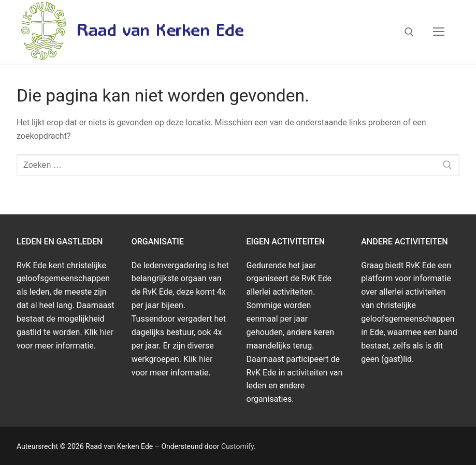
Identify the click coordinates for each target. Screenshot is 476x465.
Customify (237, 446)
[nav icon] (439, 32)
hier (107, 332)
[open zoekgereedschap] (409, 32)
